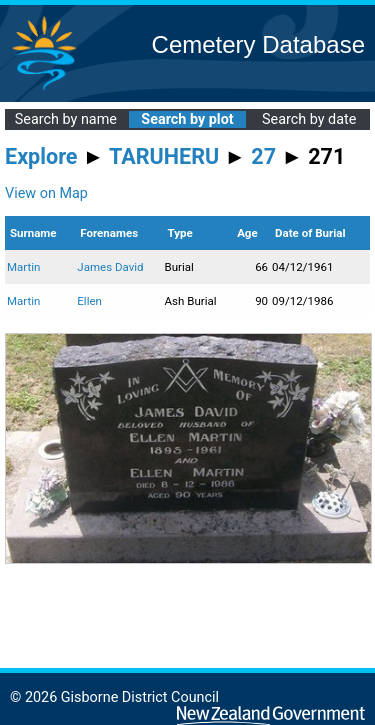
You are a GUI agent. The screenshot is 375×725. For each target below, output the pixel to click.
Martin (23, 267)
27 (263, 156)
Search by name (66, 119)
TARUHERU (164, 156)
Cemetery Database (258, 44)
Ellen (89, 301)
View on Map (46, 193)
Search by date (309, 119)
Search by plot (187, 119)
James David (110, 267)
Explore (41, 156)
